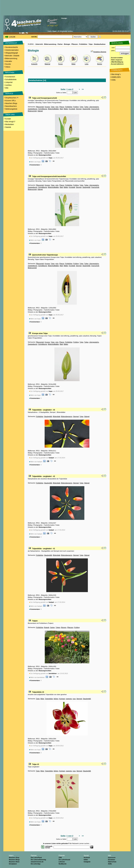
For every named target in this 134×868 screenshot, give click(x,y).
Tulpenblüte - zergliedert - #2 (44, 476)
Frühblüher (83, 44)
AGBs (110, 864)
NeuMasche (63, 864)
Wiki (7, 88)
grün (57, 107)
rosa (74, 699)
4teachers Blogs (11, 103)
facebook (87, 858)
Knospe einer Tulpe (40, 333)
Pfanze (62, 107)
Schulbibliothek (11, 80)
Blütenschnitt (32, 111)
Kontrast (62, 699)
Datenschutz (112, 862)
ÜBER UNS (10, 115)
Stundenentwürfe (12, 47)
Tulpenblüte (49, 699)
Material (47, 64)
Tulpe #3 (36, 764)
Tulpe (91, 44)
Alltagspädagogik (12, 53)
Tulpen (35, 621)
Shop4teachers (12, 98)
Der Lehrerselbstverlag (38, 860)
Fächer (60, 44)
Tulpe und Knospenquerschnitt (44, 98)
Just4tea (8, 85)
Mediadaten (10, 124)
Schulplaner (13, 864)
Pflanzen (75, 44)
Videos (8, 67)
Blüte (42, 699)
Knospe (47, 107)
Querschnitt (95, 109)
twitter (86, 860)
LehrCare (62, 862)
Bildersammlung (11, 58)
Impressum (112, 858)
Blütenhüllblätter (53, 109)
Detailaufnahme (100, 44)
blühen (56, 699)
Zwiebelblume (33, 109)
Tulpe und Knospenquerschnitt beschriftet (49, 176)
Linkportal (9, 82)
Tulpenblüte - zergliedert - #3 (44, 410)
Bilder (74, 64)
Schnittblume (43, 109)
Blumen (64, 627)
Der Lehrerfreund (64, 860)
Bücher (100, 64)
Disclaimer (112, 860)
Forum (60, 64)
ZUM (60, 858)
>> (82, 89)
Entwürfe (34, 64)
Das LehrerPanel (36, 858)
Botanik (47, 627)
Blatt (61, 109)
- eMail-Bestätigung (117, 62)
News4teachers (11, 106)
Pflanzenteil (40, 107)
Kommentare (35, 165)
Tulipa (86, 107)
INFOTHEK (10, 72)
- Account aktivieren (117, 64)
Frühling (76, 107)
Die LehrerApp (36, 864)
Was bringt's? (10, 122)
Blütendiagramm (67, 416)
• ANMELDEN (115, 77)
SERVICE (9, 93)
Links (87, 64)
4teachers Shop (14, 858)
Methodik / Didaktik (12, 56)
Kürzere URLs (10, 101)
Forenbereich (10, 77)
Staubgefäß (86, 109)
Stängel (40, 111)
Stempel (79, 109)
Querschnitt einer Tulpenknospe (45, 255)
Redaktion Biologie (100, 52)
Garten (52, 627)
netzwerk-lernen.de (37, 862)
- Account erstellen (117, 58)
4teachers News (14, 862)
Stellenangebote (11, 109)
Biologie (67, 44)
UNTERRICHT (11, 43)
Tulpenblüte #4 (38, 692)
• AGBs (113, 80)
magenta (69, 699)
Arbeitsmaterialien (12, 50)
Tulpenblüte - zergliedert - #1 (44, 549)
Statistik (8, 127)
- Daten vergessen (116, 60)
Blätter (66, 109)
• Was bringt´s (115, 74)
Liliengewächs (94, 107)
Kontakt (8, 119)
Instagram (87, 862)
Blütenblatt (57, 416)
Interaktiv (9, 61)
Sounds (8, 64)
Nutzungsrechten (45, 155)
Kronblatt (72, 109)
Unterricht (39, 44)
